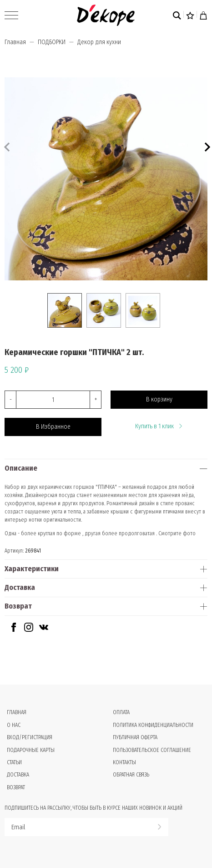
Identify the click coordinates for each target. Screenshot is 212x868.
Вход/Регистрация (30, 737)
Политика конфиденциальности (153, 725)
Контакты (124, 762)
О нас (14, 725)
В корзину (159, 399)
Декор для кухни (99, 42)
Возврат (18, 606)
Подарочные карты (31, 750)
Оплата (121, 712)
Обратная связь (131, 775)
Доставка (20, 587)
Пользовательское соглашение (152, 750)
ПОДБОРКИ (52, 42)
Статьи (14, 762)
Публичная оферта (135, 737)
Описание (21, 468)
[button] (206, 146)
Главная (15, 42)
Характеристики (32, 569)
